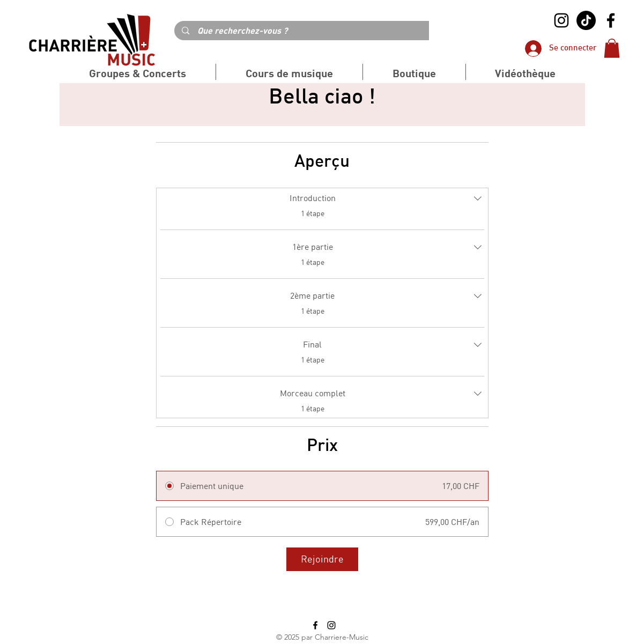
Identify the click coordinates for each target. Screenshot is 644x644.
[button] (612, 48)
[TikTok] (586, 20)
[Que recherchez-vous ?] (322, 31)
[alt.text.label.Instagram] (561, 20)
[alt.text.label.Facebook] (611, 20)
